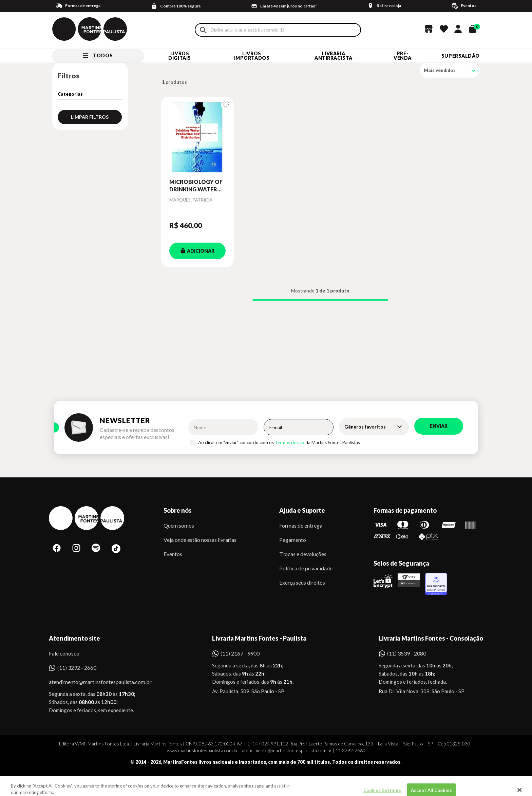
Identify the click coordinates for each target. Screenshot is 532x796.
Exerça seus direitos (302, 582)
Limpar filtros (90, 117)
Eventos (173, 554)
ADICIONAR (197, 251)
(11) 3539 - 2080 (407, 653)
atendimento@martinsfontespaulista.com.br (94, 682)
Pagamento (293, 540)
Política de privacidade (306, 568)
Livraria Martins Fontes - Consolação (431, 638)
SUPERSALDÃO (461, 56)
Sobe (62, 781)
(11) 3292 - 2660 (77, 668)
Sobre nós (178, 510)
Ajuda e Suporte (302, 510)
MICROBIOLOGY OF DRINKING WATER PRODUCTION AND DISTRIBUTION (196, 186)
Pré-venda (403, 56)
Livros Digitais (179, 56)
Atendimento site (74, 638)
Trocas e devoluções (303, 554)
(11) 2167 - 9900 (240, 653)
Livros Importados (252, 56)
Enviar (439, 426)
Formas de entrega (301, 525)
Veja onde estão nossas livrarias (200, 540)
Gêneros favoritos (365, 427)
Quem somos (179, 525)
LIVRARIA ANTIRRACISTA (334, 56)
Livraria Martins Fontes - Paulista (259, 638)
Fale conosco (64, 653)
